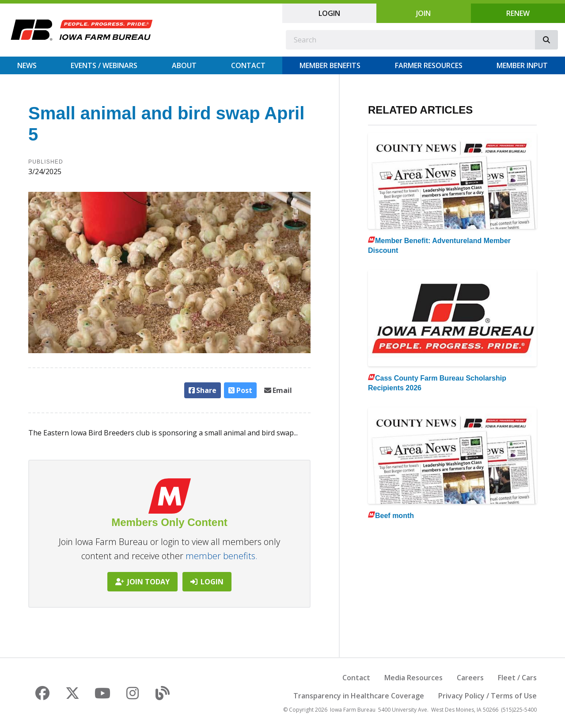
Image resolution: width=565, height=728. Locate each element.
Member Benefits (330, 65)
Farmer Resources (429, 65)
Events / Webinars (104, 65)
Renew (518, 13)
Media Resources (413, 678)
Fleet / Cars (517, 678)
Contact (248, 65)
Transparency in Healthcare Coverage (359, 696)
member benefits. (222, 556)
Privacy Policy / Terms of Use (487, 696)
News (27, 65)
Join (423, 13)
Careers (470, 678)
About (184, 65)
